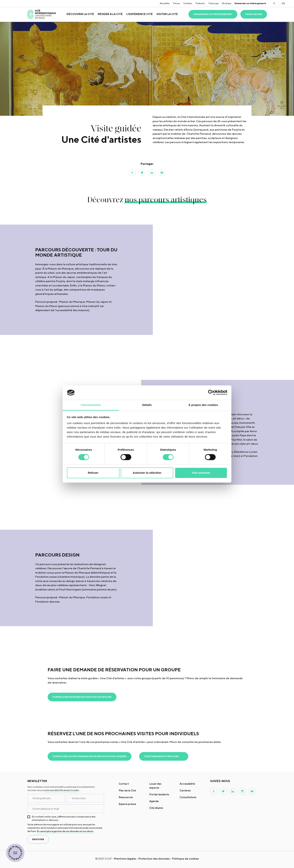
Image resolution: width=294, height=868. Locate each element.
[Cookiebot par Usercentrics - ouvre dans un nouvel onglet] (211, 393)
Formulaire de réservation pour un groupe (82, 697)
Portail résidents (159, 794)
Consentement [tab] (91, 405)
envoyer (38, 839)
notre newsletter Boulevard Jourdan (61, 790)
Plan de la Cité (127, 790)
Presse (176, 3)
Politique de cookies (185, 859)
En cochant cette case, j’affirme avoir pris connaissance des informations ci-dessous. (64, 818)
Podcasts (200, 3)
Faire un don (254, 14)
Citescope (213, 3)
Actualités (165, 3)
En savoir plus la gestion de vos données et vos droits (65, 831)
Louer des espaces (155, 786)
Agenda (154, 801)
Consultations (188, 797)
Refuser (93, 473)
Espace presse (127, 804)
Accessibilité (187, 784)
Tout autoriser (201, 473)
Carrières (188, 3)
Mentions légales (125, 859)
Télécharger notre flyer (161, 756)
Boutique (227, 3)
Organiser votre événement (213, 14)
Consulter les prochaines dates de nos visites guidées (90, 756)
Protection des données (154, 859)
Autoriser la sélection (147, 473)
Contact (124, 784)
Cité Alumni (156, 808)
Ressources (126, 797)
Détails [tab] (147, 405)
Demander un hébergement (250, 3)
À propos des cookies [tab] (203, 405)
